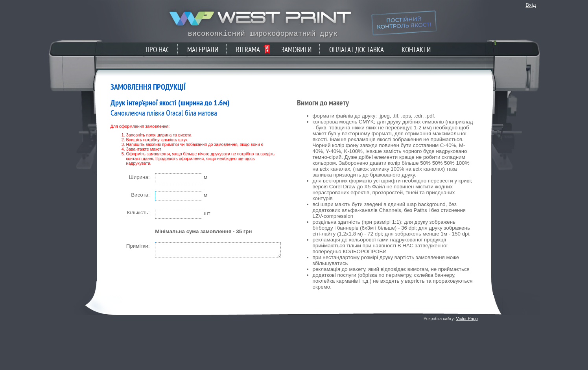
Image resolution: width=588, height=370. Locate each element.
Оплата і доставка (357, 50)
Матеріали (203, 50)
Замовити (296, 50)
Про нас (158, 50)
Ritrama (248, 50)
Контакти (416, 50)
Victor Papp (467, 318)
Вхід (531, 5)
